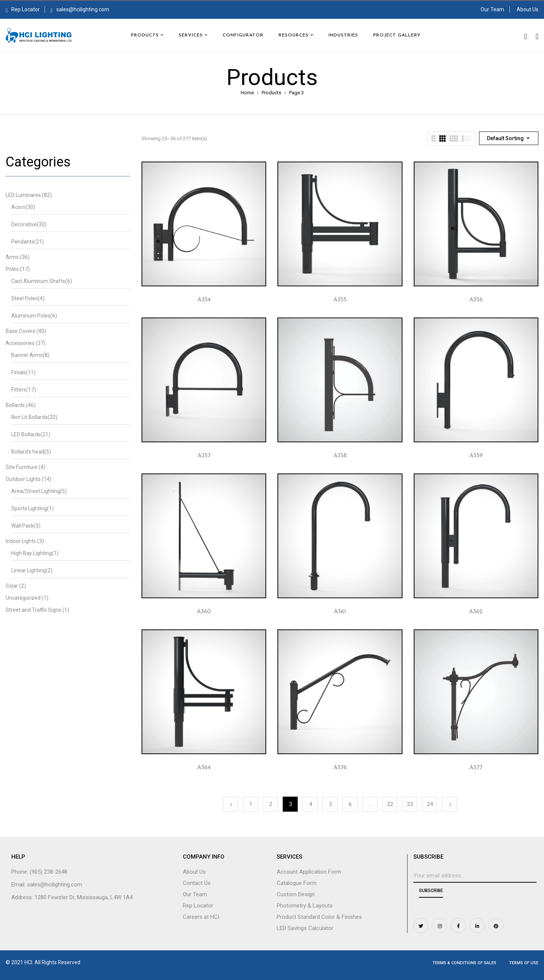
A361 (340, 612)
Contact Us (197, 883)
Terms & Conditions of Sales (464, 963)
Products (271, 93)
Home (247, 93)
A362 (476, 612)
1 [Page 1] (251, 804)
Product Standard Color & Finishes (319, 917)
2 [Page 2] (271, 804)
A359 (476, 456)
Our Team (492, 9)
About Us (527, 9)
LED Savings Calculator (305, 928)
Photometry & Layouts (305, 906)
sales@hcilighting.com (83, 9)
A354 (204, 300)
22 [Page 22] (390, 804)
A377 (476, 768)
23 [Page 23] (410, 804)
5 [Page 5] (330, 804)
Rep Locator (23, 9)
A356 (476, 300)
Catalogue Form (297, 883)
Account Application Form (309, 872)
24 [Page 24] (430, 804)
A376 (340, 768)
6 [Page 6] (350, 804)
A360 (204, 612)
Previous (231, 804)
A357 (204, 456)
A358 (340, 456)
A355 (340, 300)
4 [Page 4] (310, 804)
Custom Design (296, 894)
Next (449, 804)
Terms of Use (524, 963)
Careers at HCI (201, 917)
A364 (204, 768)
